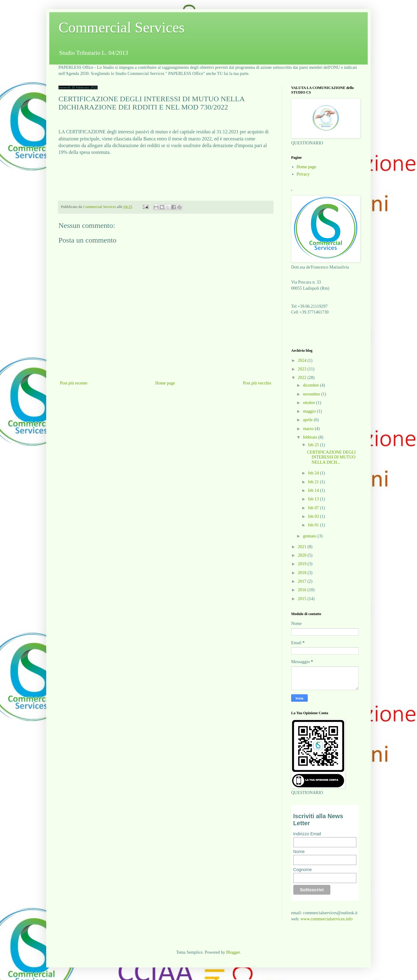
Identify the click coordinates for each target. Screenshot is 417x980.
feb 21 (314, 482)
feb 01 (314, 525)
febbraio (310, 437)
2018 (303, 573)
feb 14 (314, 490)
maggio (310, 411)
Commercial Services (122, 27)
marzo (309, 429)
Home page (165, 383)
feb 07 (314, 508)
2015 (303, 599)
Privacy (303, 174)
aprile (308, 420)
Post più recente (74, 383)
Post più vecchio (257, 383)
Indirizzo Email (307, 834)
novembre (312, 394)
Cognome (303, 870)
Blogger (233, 952)
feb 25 (314, 445)
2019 (303, 564)
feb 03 (314, 516)
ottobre (309, 403)
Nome (299, 852)
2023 (303, 369)
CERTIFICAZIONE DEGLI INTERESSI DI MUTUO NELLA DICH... (331, 457)
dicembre (311, 385)
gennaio (310, 536)
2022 (303, 378)
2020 (303, 555)
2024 (303, 360)
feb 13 (314, 499)
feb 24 (314, 473)
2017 (303, 581)
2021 (303, 547)
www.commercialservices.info (327, 919)
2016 (303, 590)
